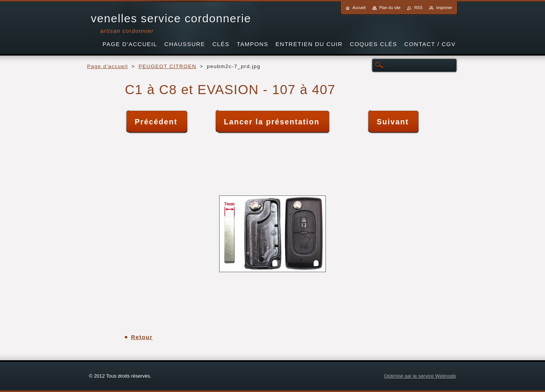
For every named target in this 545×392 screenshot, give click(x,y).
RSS (418, 8)
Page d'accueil (107, 66)
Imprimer (444, 8)
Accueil (359, 8)
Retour (142, 337)
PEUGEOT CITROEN (167, 66)
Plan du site (390, 8)
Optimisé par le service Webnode (420, 376)
